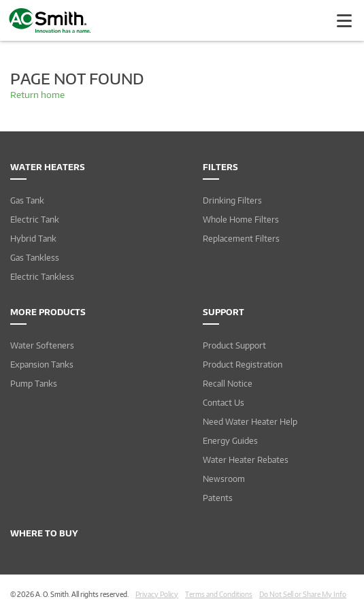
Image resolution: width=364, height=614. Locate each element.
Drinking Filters (232, 200)
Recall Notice (228, 384)
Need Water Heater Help (250, 422)
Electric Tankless (42, 277)
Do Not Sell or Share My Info (303, 594)
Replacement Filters (241, 239)
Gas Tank (27, 200)
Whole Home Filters (241, 220)
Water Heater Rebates (246, 460)
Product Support (234, 345)
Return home (37, 95)
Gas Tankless (35, 258)
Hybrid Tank (33, 239)
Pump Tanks (34, 384)
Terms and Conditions (219, 594)
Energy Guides (230, 441)
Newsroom (224, 479)
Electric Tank (35, 220)
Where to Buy (44, 533)
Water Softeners (42, 345)
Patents (218, 498)
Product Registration (243, 365)
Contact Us (224, 403)
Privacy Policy (157, 594)
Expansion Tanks (42, 365)
